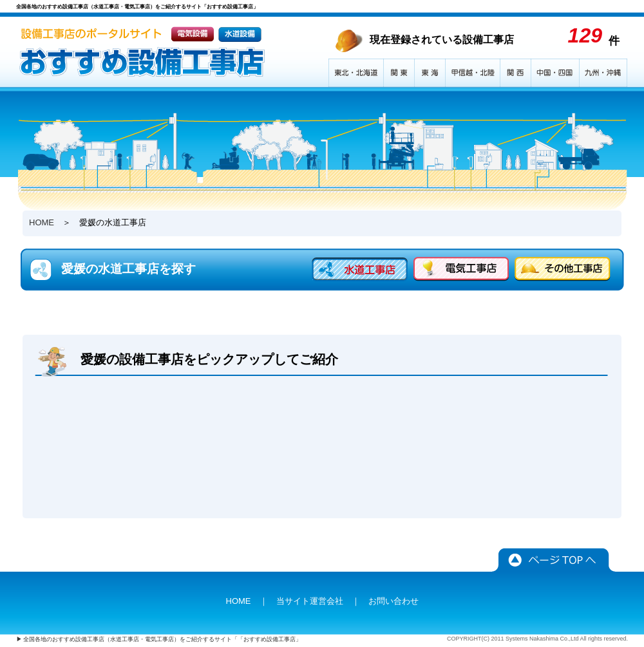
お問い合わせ (393, 601)
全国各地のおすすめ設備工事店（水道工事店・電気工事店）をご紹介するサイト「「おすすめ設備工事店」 (162, 639)
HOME (42, 222)
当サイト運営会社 (310, 601)
